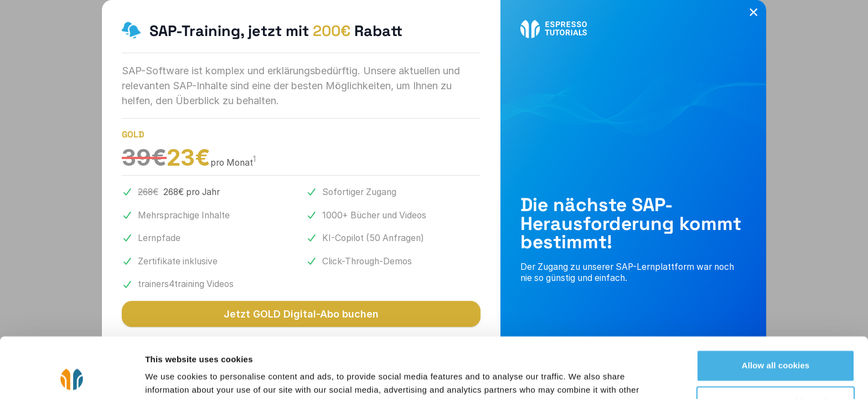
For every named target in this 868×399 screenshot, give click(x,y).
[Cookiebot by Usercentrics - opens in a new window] (72, 377)
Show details (171, 377)
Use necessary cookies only (776, 345)
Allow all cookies (776, 309)
